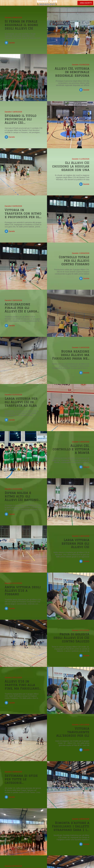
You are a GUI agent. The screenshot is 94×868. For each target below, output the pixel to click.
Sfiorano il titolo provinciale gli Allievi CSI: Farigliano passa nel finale (23, 119)
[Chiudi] (3, 3)
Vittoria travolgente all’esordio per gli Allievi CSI (73, 732)
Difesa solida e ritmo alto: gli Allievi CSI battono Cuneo (22, 496)
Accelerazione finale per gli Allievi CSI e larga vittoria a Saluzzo (21, 308)
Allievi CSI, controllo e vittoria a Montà (71, 449)
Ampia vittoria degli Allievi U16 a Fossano (23, 590)
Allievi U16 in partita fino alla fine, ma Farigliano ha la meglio (22, 685)
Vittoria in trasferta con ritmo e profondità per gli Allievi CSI (23, 213)
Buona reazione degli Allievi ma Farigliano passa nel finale (71, 355)
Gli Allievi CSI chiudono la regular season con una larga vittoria (71, 166)
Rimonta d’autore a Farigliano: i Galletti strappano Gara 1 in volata (71, 826)
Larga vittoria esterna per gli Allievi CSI (75, 543)
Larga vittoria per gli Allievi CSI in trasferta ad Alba (21, 402)
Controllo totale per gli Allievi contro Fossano (74, 260)
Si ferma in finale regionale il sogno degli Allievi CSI (21, 25)
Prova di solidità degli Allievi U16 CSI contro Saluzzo (71, 638)
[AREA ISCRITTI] (85, 3)
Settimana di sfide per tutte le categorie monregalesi (21, 779)
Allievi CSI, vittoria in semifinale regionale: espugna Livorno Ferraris (72, 72)
